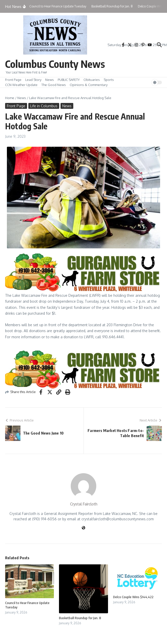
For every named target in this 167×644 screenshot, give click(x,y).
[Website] (83, 528)
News (50, 80)
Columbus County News (55, 64)
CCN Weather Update (21, 85)
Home (10, 98)
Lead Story (33, 80)
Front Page (13, 80)
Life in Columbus (44, 106)
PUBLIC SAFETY (69, 80)
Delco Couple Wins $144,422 (133, 597)
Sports (109, 80)
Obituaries (92, 80)
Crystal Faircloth (84, 504)
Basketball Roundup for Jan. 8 (80, 618)
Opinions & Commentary (89, 85)
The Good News (54, 85)
